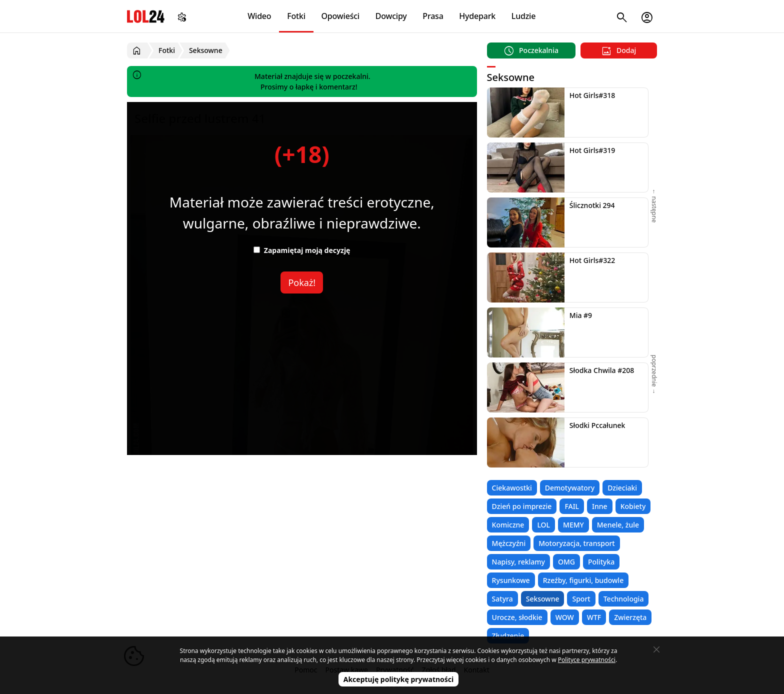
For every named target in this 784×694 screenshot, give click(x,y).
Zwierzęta (630, 617)
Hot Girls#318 (592, 95)
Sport (581, 599)
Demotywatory (570, 488)
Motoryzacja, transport (577, 543)
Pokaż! (302, 282)
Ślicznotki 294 (592, 205)
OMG (566, 562)
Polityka (601, 562)
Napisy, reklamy (518, 562)
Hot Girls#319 (592, 150)
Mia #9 (581, 315)
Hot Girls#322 (592, 260)
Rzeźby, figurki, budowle (583, 580)
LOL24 (146, 16)
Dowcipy (391, 16)
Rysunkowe (511, 580)
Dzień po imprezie (522, 506)
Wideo (259, 16)
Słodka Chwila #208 (602, 370)
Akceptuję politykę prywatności (399, 679)
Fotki (296, 16)
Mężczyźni (509, 543)
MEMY (573, 525)
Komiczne (508, 525)
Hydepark (477, 16)
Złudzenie (508, 636)
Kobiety (633, 506)
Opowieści (341, 16)
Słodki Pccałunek (597, 425)
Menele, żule (618, 525)
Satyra (502, 599)
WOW (565, 617)
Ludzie (523, 16)
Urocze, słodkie (517, 617)
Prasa (433, 16)
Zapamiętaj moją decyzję (302, 250)
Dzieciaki (622, 488)
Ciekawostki (512, 488)
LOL (543, 525)
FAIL (572, 506)
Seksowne (543, 599)
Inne (600, 506)
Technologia (624, 599)
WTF (594, 617)
